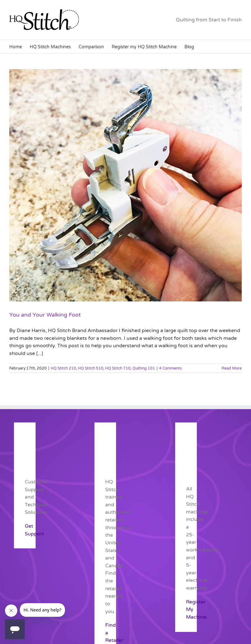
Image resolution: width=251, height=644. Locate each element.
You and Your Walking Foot (45, 315)
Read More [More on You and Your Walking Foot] (232, 368)
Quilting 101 (144, 368)
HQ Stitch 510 (91, 368)
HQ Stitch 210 (63, 368)
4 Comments (170, 368)
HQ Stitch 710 (118, 368)
